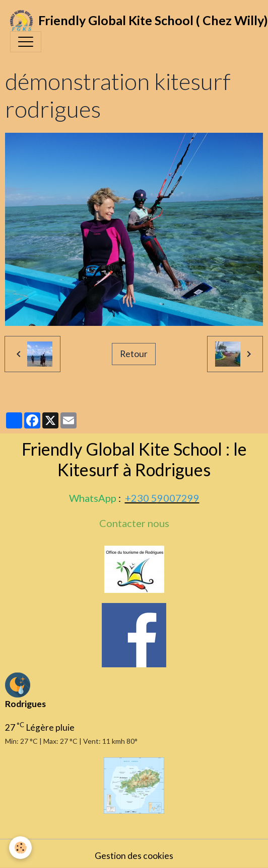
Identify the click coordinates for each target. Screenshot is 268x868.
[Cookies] (20, 848)
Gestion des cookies (134, 856)
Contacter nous (134, 523)
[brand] (129, 21)
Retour (134, 354)
